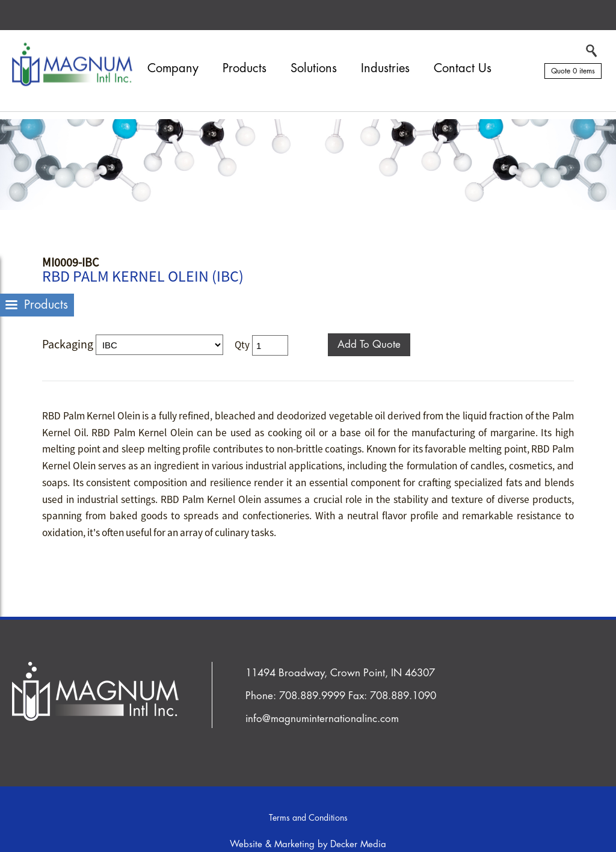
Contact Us (463, 68)
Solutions (314, 68)
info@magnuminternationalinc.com (322, 719)
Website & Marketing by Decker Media (308, 844)
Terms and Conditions (308, 818)
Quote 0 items (573, 71)
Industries (385, 68)
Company (173, 68)
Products (245, 68)
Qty (242, 345)
